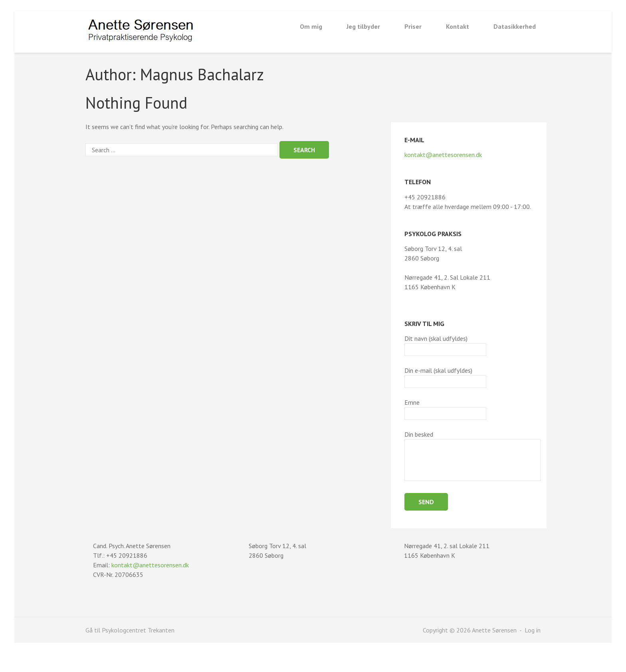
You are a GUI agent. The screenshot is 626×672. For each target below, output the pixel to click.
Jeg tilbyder (363, 26)
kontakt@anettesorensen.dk (443, 155)
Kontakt (458, 26)
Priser (413, 26)
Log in (533, 630)
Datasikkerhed (515, 26)
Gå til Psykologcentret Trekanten (130, 630)
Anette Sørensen (495, 630)
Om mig (311, 26)
